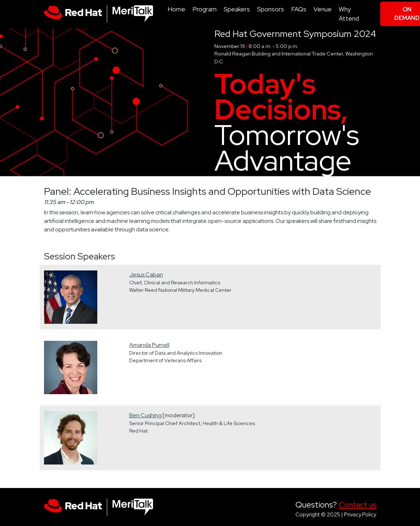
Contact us (358, 505)
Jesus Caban (146, 275)
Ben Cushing (145, 415)
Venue (323, 9)
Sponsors (271, 9)
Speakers (237, 9)
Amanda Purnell (149, 345)
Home (176, 9)
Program (204, 9)
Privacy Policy (360, 514)
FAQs (299, 9)
